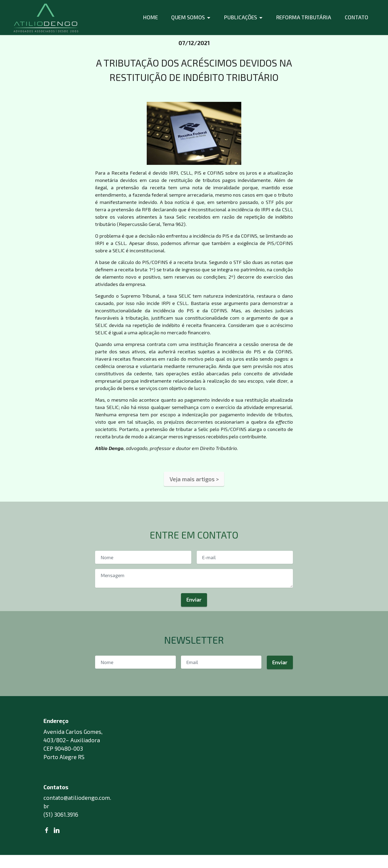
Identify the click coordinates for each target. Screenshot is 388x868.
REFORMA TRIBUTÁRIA (304, 17)
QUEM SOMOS (188, 17)
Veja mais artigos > (194, 487)
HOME (150, 17)
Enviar (194, 608)
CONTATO (356, 17)
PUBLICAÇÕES (240, 17)
